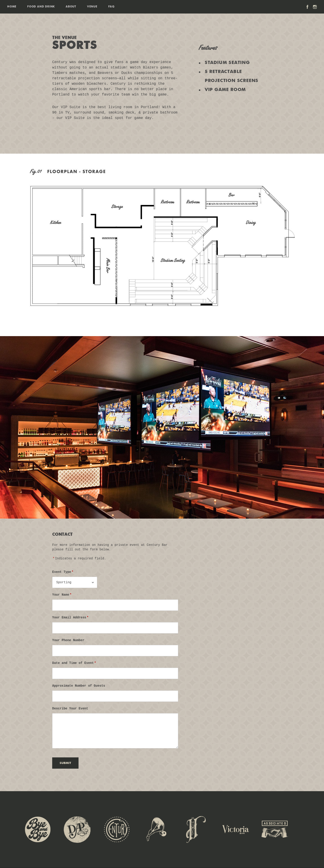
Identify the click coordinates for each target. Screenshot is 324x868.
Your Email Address (71, 617)
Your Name (62, 595)
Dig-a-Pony (77, 829)
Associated (275, 829)
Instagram (315, 7)
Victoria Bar (236, 829)
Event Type (63, 572)
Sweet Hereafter (196, 829)
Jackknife (156, 829)
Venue (92, 7)
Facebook (307, 7)
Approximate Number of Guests (79, 686)
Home (12, 7)
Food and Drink (41, 7)
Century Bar (117, 829)
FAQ (111, 7)
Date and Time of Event (74, 663)
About (71, 7)
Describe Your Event (70, 709)
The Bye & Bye (38, 829)
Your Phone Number (68, 640)
